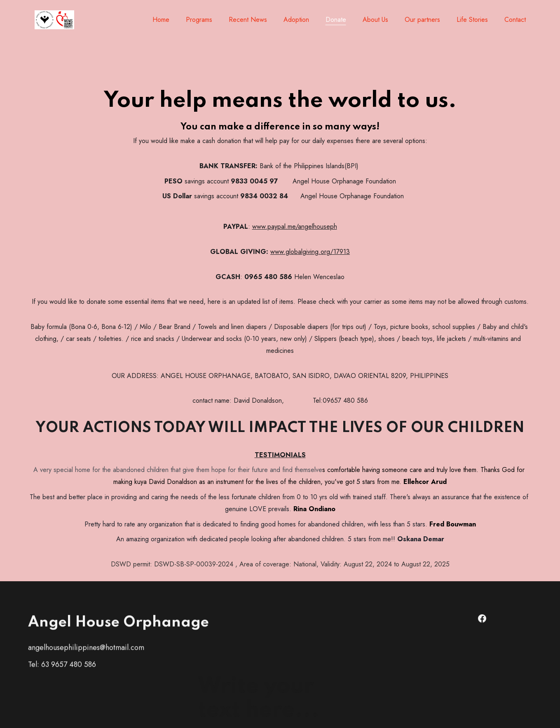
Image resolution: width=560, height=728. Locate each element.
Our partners (422, 20)
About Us (375, 20)
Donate (336, 20)
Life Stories (472, 20)
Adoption (296, 20)
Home (161, 20)
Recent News (248, 20)
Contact (515, 20)
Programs (199, 20)
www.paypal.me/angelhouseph (295, 232)
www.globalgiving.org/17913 (310, 257)
